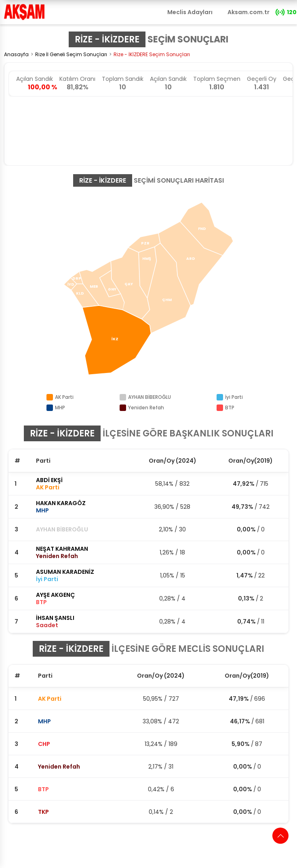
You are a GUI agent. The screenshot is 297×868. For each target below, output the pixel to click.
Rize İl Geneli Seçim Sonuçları (71, 54)
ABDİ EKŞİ (49, 480)
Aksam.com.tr (249, 12)
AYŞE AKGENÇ (55, 595)
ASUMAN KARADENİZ (65, 572)
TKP (43, 812)
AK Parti (50, 699)
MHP (44, 721)
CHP (44, 744)
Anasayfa (16, 54)
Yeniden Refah (59, 767)
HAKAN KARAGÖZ (61, 503)
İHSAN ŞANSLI (55, 618)
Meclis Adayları (190, 12)
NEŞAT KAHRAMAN (62, 549)
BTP (43, 789)
